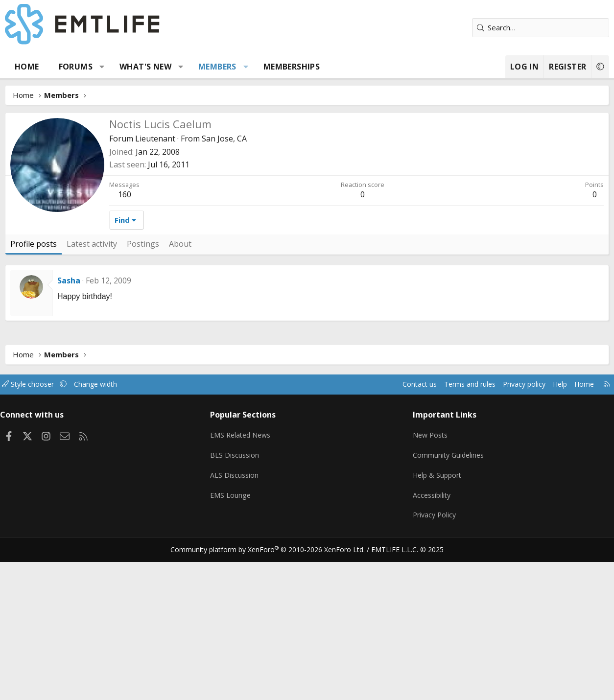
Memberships (292, 67)
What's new (145, 67)
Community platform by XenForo (274, 688)
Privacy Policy (433, 656)
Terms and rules (453, 531)
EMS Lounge (233, 637)
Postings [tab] (143, 391)
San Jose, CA (224, 139)
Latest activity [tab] (92, 391)
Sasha (69, 427)
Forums (76, 67)
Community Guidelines (448, 599)
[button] (102, 67)
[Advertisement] (356, 244)
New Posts (429, 580)
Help (550, 531)
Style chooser (38, 531)
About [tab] (180, 391)
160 (125, 341)
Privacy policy (511, 531)
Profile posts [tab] (34, 391)
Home (27, 67)
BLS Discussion (238, 599)
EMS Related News (245, 580)
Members (217, 67)
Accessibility (431, 637)
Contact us (400, 531)
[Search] (541, 28)
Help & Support (437, 618)
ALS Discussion (237, 618)
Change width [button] (108, 531)
